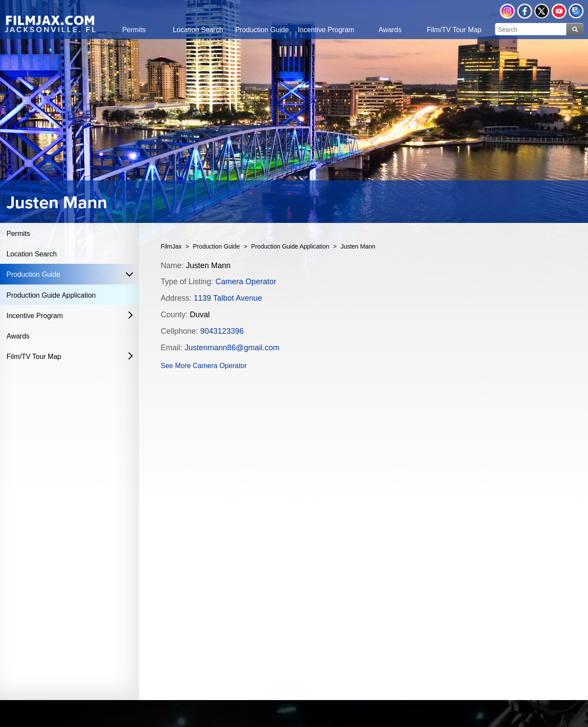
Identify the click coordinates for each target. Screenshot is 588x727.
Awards (18, 336)
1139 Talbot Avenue (228, 298)
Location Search (32, 254)
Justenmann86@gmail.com (232, 348)
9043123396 (222, 331)
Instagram (507, 11)
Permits (18, 234)
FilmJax (171, 246)
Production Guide (33, 274)
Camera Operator (246, 282)
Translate (576, 11)
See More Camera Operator (204, 366)
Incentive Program (35, 316)
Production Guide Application (51, 295)
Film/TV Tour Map (34, 357)
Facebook (525, 11)
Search (575, 29)
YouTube (559, 11)
